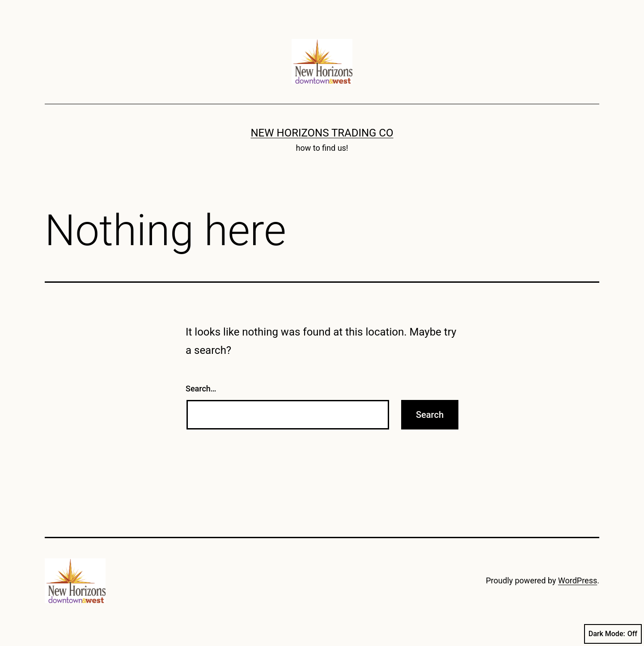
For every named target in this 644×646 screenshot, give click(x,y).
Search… (201, 389)
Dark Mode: (613, 634)
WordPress (578, 580)
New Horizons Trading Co (322, 133)
